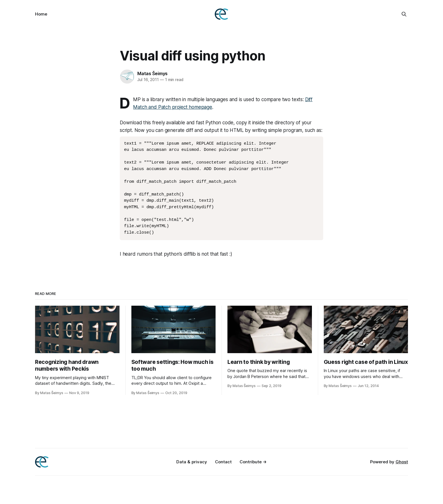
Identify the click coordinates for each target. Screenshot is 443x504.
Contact (223, 462)
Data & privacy (192, 462)
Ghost (402, 462)
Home (41, 14)
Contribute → (253, 462)
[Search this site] (404, 14)
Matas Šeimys (152, 73)
